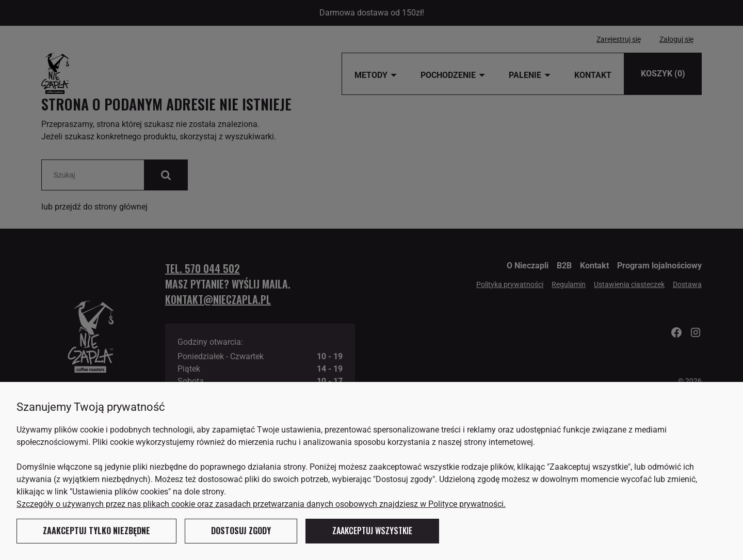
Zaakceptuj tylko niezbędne (96, 531)
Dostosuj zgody (241, 531)
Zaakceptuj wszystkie (372, 531)
